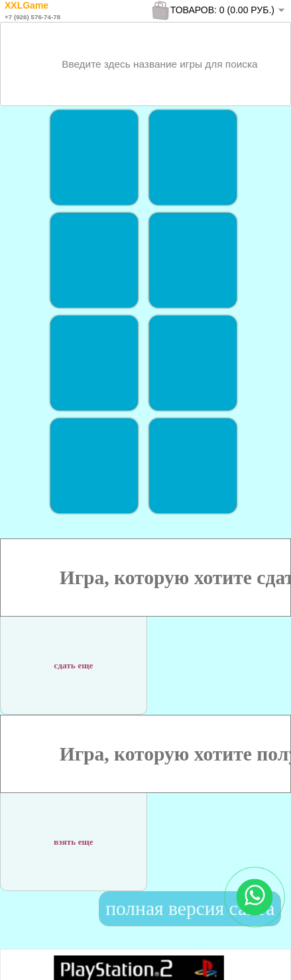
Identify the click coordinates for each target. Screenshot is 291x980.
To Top (257, 956)
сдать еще (73, 657)
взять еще (74, 834)
